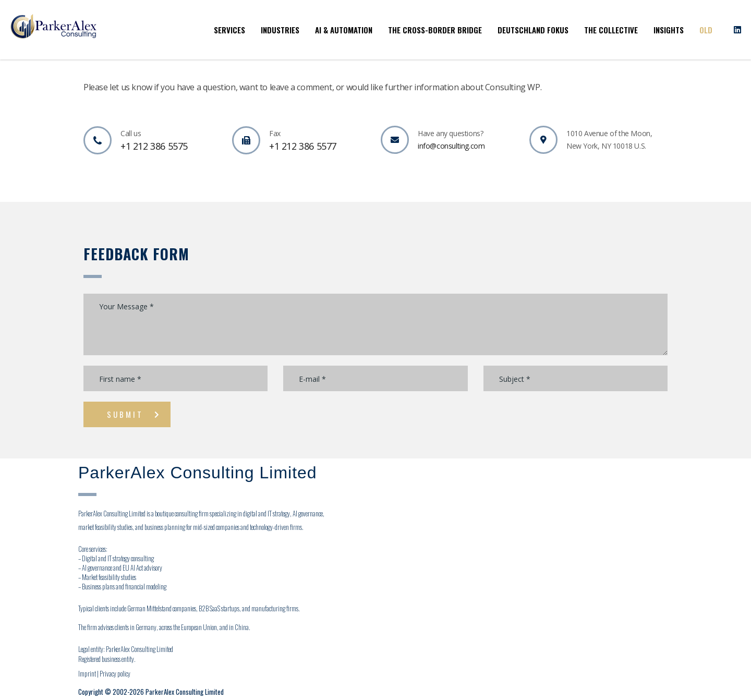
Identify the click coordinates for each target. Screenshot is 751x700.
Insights (669, 30)
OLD (706, 30)
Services (229, 30)
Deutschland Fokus (533, 30)
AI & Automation (344, 30)
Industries (280, 30)
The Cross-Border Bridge (435, 30)
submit (134, 414)
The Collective (611, 30)
